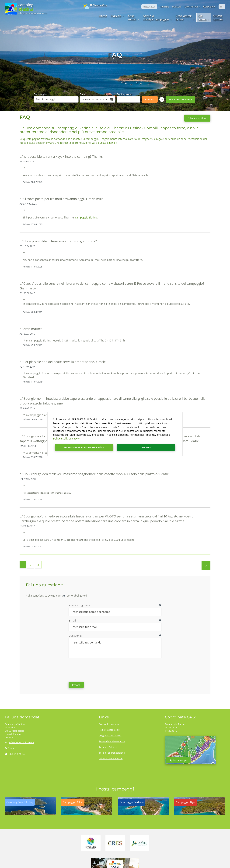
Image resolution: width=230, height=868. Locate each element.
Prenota (150, 99)
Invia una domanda (181, 99)
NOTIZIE (165, 7)
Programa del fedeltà (110, 736)
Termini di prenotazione (112, 753)
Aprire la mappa (178, 760)
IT (221, 7)
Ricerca (209, 7)
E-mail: (73, 621)
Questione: (75, 636)
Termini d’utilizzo (108, 747)
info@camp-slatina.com (19, 742)
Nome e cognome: (80, 605)
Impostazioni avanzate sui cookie (84, 447)
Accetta (146, 447)
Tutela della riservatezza (112, 741)
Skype (10, 748)
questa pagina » (107, 143)
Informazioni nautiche (111, 758)
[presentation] (93, 671)
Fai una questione (197, 118)
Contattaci (191, 7)
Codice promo (124, 94)
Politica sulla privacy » (66, 439)
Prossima (206, 566)
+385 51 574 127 (15, 754)
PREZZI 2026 (149, 7)
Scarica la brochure (109, 724)
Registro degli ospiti (110, 730)
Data (82, 94)
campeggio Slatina (86, 218)
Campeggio (40, 94)
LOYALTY (177, 7)
